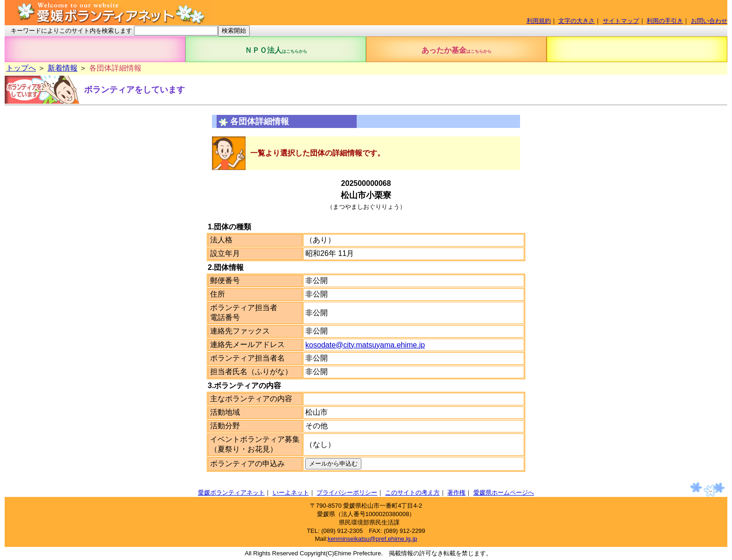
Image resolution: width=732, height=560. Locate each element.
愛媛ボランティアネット (231, 493)
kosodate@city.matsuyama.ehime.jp (365, 345)
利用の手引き (665, 21)
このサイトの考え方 (412, 493)
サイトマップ (621, 21)
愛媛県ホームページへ (504, 493)
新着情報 (63, 68)
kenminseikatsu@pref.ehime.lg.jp (373, 539)
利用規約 (539, 21)
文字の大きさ (577, 21)
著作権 (456, 493)
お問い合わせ (709, 21)
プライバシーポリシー (347, 493)
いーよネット (291, 493)
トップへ (21, 68)
